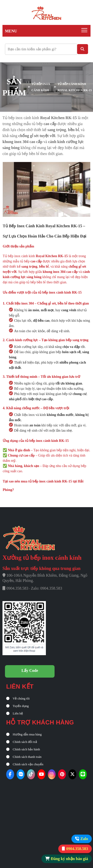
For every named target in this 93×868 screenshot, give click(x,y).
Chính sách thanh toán (24, 757)
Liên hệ (15, 713)
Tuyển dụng (17, 706)
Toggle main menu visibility (85, 29)
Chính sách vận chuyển (25, 764)
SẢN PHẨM (14, 87)
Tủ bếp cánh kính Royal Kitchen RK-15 (75, 87)
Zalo (84, 839)
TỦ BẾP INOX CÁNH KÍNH (41, 87)
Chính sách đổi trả (22, 742)
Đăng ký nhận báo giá (69, 859)
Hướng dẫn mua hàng (24, 734)
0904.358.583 (77, 849)
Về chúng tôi (18, 698)
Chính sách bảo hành (23, 749)
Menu (11, 31)
